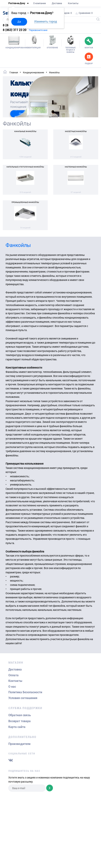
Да (19, 22)
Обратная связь (20, 715)
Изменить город (46, 21)
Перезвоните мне (38, 30)
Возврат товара (19, 721)
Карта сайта (17, 727)
